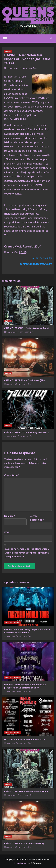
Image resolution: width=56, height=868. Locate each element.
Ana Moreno (10, 384)
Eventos (8, 622)
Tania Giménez (13, 68)
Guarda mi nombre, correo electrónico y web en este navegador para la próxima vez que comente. (27, 552)
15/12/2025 (23, 743)
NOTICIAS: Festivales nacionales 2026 (24, 740)
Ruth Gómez (11, 636)
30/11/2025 (24, 332)
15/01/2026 (23, 636)
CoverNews (20, 863)
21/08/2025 (24, 436)
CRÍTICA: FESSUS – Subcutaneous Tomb (27, 328)
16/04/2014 (27, 68)
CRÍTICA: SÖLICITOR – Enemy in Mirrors (27, 433)
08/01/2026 (23, 692)
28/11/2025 (22, 384)
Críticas (8, 51)
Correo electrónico (37, 518)
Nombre (10, 516)
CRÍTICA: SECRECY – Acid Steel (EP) (24, 380)
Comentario (12, 475)
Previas (17, 622)
